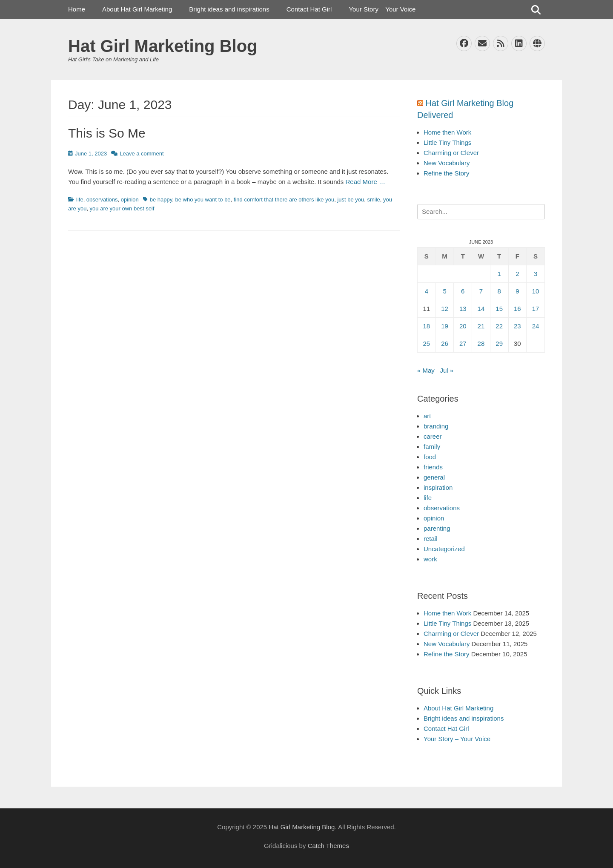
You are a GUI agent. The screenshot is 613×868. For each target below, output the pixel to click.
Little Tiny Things (447, 142)
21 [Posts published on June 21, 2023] (481, 326)
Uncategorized (444, 549)
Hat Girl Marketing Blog (163, 46)
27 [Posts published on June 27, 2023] (463, 343)
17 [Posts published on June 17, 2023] (536, 309)
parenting (437, 528)
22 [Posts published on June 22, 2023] (499, 326)
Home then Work (447, 132)
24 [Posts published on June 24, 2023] (536, 326)
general (434, 477)
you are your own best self (122, 208)
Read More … (365, 182)
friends (433, 467)
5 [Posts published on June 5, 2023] (444, 291)
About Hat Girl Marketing (137, 9)
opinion (130, 200)
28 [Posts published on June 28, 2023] (481, 343)
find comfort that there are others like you (284, 200)
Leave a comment (142, 154)
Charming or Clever (451, 153)
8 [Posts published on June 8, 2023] (499, 291)
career (433, 436)
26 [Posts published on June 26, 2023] (445, 343)
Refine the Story (447, 173)
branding (436, 426)
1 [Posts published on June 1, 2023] (499, 274)
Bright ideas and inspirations (229, 9)
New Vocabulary (447, 163)
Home (77, 9)
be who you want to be (203, 200)
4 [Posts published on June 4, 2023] (427, 291)
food (430, 457)
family (432, 447)
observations (102, 200)
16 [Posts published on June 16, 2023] (517, 309)
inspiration (438, 487)
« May (426, 370)
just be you (351, 200)
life (80, 200)
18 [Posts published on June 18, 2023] (427, 326)
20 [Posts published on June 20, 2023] (463, 326)
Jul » (447, 370)
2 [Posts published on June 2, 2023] (517, 274)
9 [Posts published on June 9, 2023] (517, 291)
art (427, 416)
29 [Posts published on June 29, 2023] (499, 343)
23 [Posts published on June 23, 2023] (517, 326)
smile (373, 200)
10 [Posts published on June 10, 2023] (536, 291)
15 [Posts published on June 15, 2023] (499, 309)
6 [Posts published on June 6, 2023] (463, 291)
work (430, 559)
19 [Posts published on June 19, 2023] (445, 326)
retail (431, 539)
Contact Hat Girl (309, 9)
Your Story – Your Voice (382, 9)
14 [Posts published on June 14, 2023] (481, 309)
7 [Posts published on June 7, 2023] (481, 291)
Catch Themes (328, 846)
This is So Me (107, 133)
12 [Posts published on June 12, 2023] (445, 309)
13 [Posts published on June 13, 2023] (463, 309)
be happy (161, 200)
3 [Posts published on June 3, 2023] (536, 274)
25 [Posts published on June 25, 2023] (427, 343)
